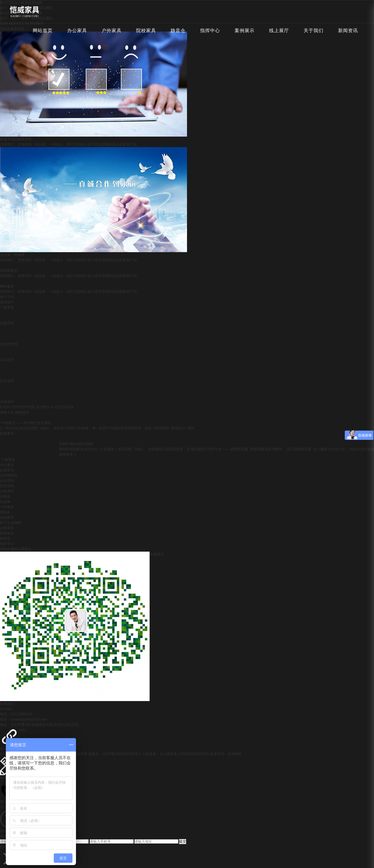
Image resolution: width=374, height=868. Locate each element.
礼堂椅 (5, 502)
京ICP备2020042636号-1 (122, 754)
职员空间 (7, 486)
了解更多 (7, 307)
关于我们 (314, 30)
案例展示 (245, 30)
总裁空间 (7, 470)
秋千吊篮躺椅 (11, 523)
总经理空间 (9, 475)
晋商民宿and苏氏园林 (76, 444)
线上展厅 (279, 30)
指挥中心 (210, 30)
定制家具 (7, 528)
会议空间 (7, 481)
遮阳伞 (5, 512)
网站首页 (43, 30)
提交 (183, 841)
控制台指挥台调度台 (16, 549)
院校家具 (146, 30)
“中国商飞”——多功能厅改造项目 (26, 423)
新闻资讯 (348, 30)
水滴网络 (235, 754)
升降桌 (5, 496)
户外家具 (112, 30)
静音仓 (178, 30)
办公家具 (77, 30)
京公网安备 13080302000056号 (185, 754)
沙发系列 (7, 491)
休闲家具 (7, 517)
